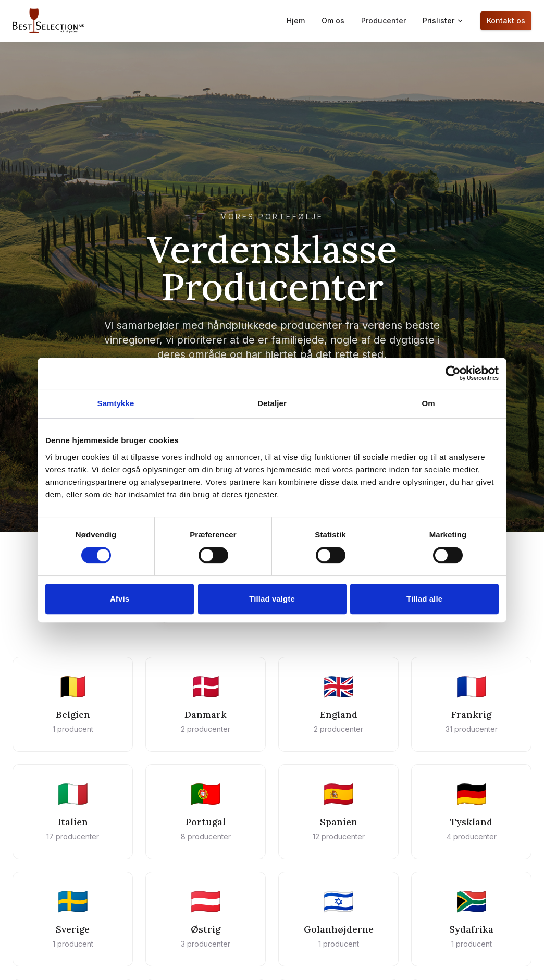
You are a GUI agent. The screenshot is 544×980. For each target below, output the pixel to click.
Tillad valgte (272, 599)
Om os (333, 21)
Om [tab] (428, 403)
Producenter (384, 21)
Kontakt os (506, 21)
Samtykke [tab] (116, 403)
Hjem (296, 21)
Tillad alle (424, 599)
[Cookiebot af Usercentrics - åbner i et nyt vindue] (453, 373)
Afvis (120, 599)
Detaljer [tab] (272, 403)
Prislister (443, 21)
